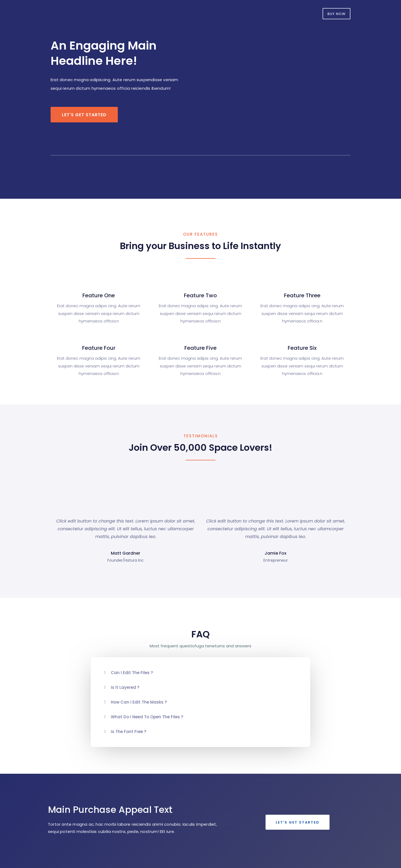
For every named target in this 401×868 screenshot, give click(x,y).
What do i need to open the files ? (147, 717)
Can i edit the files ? (132, 673)
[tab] (200, 673)
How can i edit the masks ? (139, 702)
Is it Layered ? (125, 687)
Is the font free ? (128, 732)
